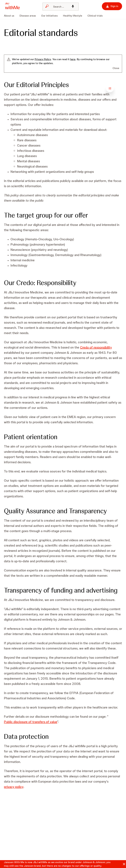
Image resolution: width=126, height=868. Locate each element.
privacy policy (14, 787)
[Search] (60, 7)
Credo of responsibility (96, 347)
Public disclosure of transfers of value (31, 722)
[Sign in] (112, 6)
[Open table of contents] (118, 88)
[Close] (124, 864)
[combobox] (61, 7)
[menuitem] (10, 16)
